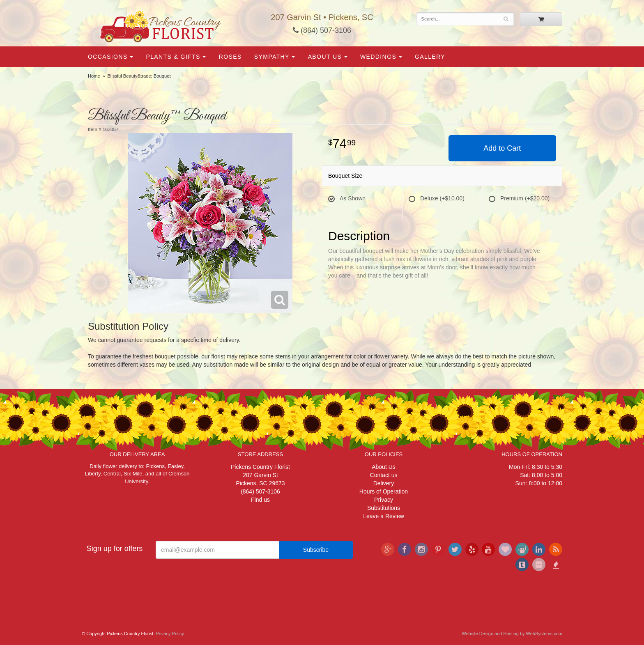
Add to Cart (502, 148)
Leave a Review (384, 516)
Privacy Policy (170, 634)
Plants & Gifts (173, 57)
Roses (230, 57)
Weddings (378, 57)
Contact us (384, 475)
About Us (325, 57)
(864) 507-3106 (322, 30)
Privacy (384, 500)
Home (94, 76)
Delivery (384, 483)
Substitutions (384, 508)
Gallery (430, 57)
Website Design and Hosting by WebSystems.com (512, 634)
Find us (260, 500)
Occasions (108, 57)
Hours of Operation (384, 491)
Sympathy (272, 57)
